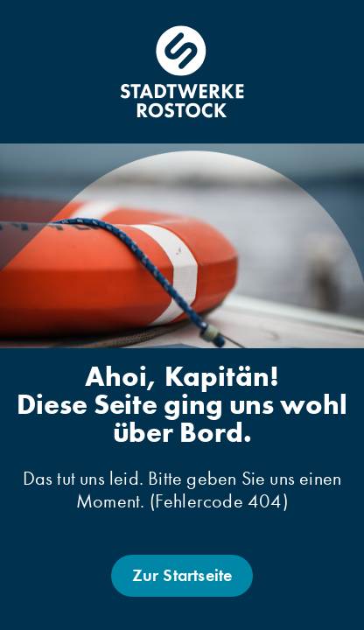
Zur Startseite (182, 575)
